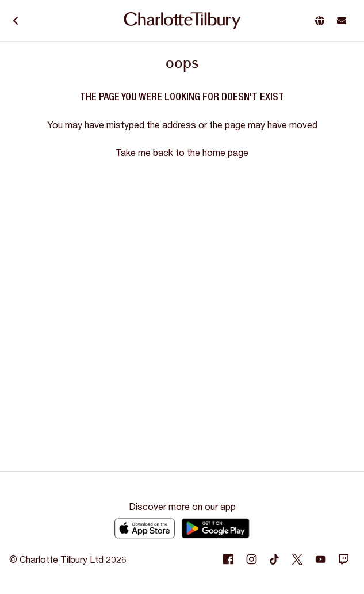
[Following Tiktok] (274, 559)
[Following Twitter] (297, 559)
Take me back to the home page (182, 152)
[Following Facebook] (228, 559)
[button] (322, 21)
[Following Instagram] (251, 559)
